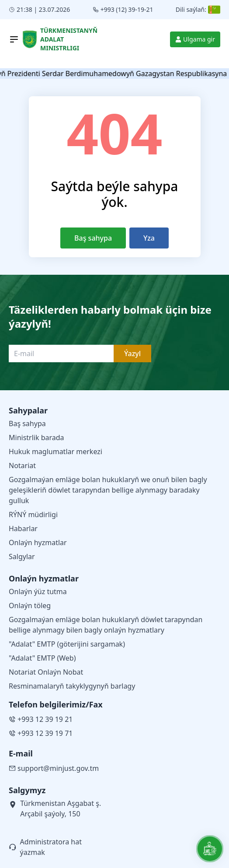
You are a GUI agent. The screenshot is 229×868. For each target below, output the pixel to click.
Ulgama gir (195, 39)
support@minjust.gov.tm (54, 768)
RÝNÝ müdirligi (33, 514)
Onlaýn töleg (30, 605)
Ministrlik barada (36, 437)
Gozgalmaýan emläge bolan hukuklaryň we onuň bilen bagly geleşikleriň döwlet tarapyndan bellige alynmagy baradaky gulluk (108, 490)
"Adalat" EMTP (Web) (42, 658)
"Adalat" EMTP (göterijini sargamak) (67, 644)
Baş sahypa (93, 238)
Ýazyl (132, 353)
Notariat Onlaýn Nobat (46, 672)
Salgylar (22, 556)
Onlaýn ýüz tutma (38, 591)
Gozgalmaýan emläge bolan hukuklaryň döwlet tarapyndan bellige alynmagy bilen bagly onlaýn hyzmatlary (106, 625)
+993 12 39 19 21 (41, 719)
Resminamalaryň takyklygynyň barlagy (72, 686)
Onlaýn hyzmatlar (38, 542)
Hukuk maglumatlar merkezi (56, 451)
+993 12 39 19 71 (41, 733)
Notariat (22, 465)
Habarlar (23, 528)
